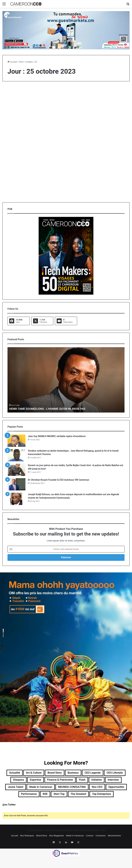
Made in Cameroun (75, 846)
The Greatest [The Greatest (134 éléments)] (61, 804)
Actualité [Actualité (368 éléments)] (19, 773)
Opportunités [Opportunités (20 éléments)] (77, 797)
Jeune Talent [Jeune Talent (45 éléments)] (69, 789)
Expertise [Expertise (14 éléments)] (63, 781)
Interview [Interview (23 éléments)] (46, 789)
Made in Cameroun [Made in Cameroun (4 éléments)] (98, 789)
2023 (21, 62)
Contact (90, 846)
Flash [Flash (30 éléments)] (118, 781)
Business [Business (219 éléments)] (87, 773)
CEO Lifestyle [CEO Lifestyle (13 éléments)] (20, 781)
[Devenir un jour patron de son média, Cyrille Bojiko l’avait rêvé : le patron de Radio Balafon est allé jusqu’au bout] (16, 470)
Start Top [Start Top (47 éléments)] (39, 804)
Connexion (100, 846)
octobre (29, 62)
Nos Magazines (57, 846)
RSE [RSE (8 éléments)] (121, 797)
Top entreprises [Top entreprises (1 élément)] (89, 804)
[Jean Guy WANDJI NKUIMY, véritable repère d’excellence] (16, 441)
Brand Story (42, 846)
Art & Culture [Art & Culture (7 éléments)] (41, 773)
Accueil (12, 62)
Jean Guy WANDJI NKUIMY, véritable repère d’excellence (57, 436)
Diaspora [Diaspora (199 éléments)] (43, 781)
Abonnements (114, 846)
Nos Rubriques (27, 846)
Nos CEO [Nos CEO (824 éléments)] (54, 797)
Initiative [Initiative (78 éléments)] (26, 789)
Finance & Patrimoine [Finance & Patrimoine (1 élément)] (92, 781)
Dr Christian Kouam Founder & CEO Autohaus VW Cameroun (59, 480)
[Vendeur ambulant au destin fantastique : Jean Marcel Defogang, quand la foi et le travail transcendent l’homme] (16, 455)
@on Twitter (9, 815)
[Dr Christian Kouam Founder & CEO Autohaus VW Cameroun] (16, 484)
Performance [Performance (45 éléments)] (102, 797)
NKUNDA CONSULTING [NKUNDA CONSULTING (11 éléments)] (24, 797)
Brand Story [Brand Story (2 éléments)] (66, 773)
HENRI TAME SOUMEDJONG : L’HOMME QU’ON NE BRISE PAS (50, 409)
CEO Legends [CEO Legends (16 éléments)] (110, 773)
